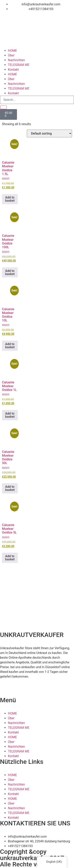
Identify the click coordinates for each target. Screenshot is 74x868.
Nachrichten (16, 60)
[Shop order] (49, 133)
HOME (12, 51)
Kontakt (13, 70)
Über (11, 55)
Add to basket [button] (10, 199)
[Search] (3, 107)
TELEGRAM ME (19, 65)
